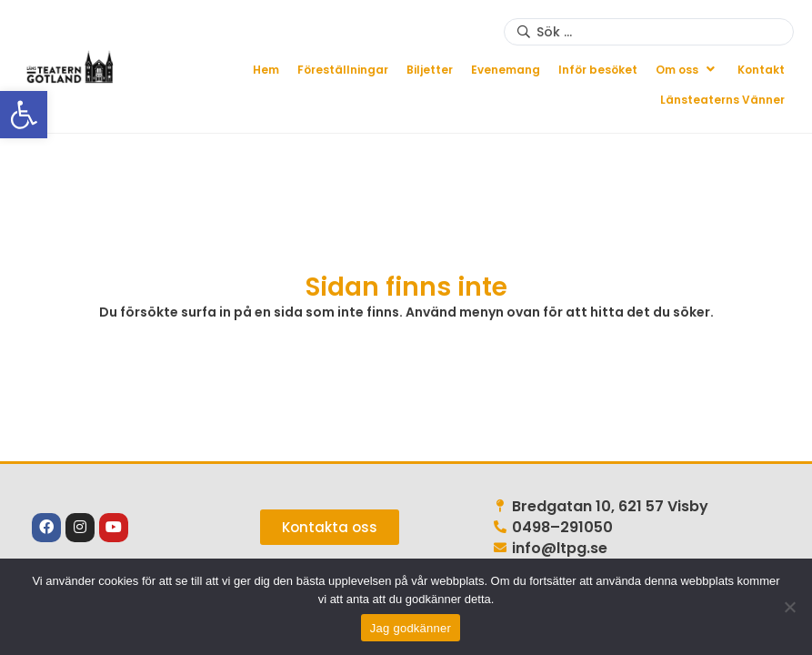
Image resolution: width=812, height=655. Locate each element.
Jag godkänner (411, 628)
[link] (24, 115)
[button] (687, 70)
